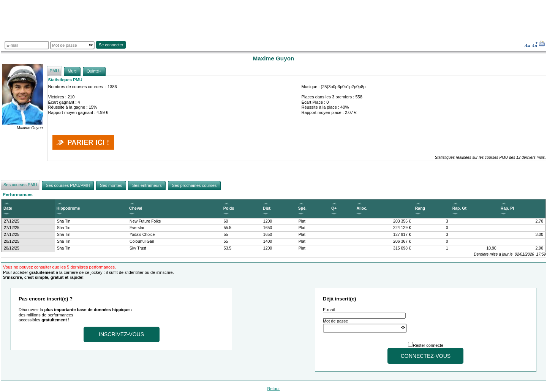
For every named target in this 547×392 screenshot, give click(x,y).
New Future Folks (145, 221)
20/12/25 (12, 241)
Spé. (302, 208)
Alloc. (362, 208)
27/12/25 (12, 221)
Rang (420, 208)
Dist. (267, 208)
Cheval (136, 208)
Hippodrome (68, 208)
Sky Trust (138, 248)
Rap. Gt (459, 208)
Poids (229, 208)
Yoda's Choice (142, 235)
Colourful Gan (142, 241)
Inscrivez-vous (121, 334)
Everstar (137, 228)
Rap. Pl (507, 208)
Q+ (334, 208)
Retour (273, 389)
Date (8, 208)
